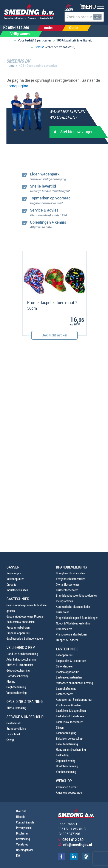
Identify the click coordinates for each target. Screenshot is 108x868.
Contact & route (25, 822)
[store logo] (27, 11)
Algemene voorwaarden (70, 792)
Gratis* (39, 47)
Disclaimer (22, 833)
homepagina (17, 86)
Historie (21, 817)
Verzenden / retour (67, 787)
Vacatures (22, 844)
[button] (91, 7)
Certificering (23, 839)
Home (10, 66)
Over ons (21, 811)
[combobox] (84, 17)
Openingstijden (25, 850)
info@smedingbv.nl (77, 845)
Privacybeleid (24, 828)
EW (18, 856)
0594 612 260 (73, 840)
